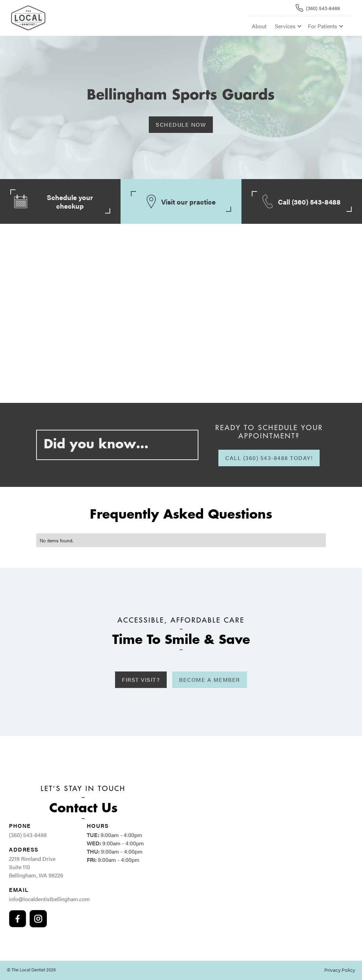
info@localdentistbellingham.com (49, 899)
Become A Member (210, 680)
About (259, 26)
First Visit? (141, 680)
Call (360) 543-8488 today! (269, 458)
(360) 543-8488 (28, 835)
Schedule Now (181, 124)
